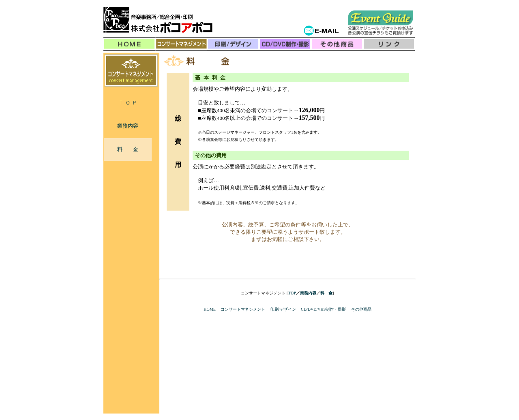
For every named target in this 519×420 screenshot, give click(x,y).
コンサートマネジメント (243, 309)
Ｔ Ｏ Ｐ (128, 103)
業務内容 (128, 126)
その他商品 (361, 309)
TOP (292, 293)
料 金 (128, 149)
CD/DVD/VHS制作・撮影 (323, 309)
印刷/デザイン (283, 309)
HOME (209, 309)
